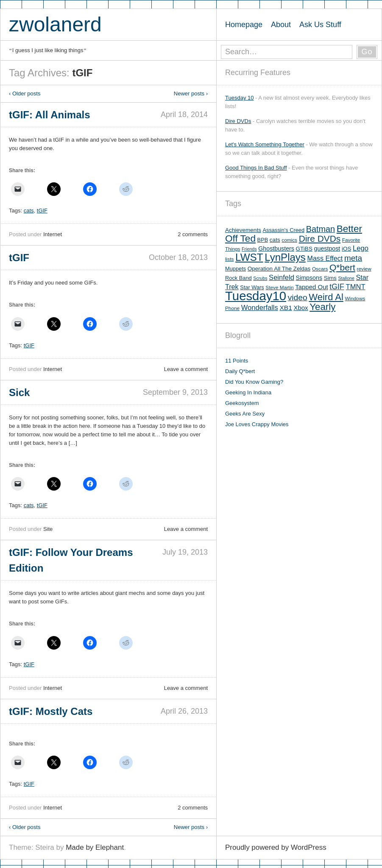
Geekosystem (242, 403)
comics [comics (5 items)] (289, 240)
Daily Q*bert (240, 371)
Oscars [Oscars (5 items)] (320, 269)
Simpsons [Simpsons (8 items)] (309, 278)
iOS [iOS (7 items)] (347, 249)
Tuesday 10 (239, 98)
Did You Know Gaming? (254, 382)
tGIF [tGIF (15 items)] (337, 287)
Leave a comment (186, 369)
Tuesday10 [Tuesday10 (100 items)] (256, 296)
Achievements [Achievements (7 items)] (243, 230)
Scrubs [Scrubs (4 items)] (260, 278)
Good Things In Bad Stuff (256, 168)
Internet (53, 234)
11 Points (237, 361)
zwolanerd (55, 24)
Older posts (25, 93)
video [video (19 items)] (298, 297)
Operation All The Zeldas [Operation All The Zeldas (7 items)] (279, 269)
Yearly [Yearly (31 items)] (322, 307)
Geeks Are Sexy (245, 414)
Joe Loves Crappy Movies (257, 424)
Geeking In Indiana (248, 392)
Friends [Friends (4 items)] (249, 249)
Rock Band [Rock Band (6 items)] (238, 278)
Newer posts (191, 93)
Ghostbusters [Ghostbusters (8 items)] (276, 248)
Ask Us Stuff (320, 25)
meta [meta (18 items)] (353, 258)
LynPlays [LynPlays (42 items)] (285, 257)
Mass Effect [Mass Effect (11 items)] (325, 258)
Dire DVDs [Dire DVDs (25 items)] (320, 239)
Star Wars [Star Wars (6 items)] (252, 287)
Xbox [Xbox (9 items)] (301, 308)
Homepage (244, 25)
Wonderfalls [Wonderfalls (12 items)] (260, 308)
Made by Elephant (95, 847)
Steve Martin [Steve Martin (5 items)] (279, 287)
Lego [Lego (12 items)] (361, 248)
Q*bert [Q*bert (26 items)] (342, 267)
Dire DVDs (238, 121)
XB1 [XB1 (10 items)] (286, 308)
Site (48, 529)
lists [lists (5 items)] (229, 259)
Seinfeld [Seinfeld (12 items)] (282, 278)
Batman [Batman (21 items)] (321, 229)
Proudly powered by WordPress (276, 847)
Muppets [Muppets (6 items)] (236, 269)
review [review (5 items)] (364, 269)
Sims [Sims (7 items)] (330, 278)
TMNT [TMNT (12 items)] (356, 287)
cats (29, 211)
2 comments (193, 234)
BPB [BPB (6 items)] (263, 240)
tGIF (42, 211)
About (281, 25)
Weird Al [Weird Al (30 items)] (326, 297)
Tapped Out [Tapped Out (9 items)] (311, 287)
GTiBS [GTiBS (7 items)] (304, 249)
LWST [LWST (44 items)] (249, 257)
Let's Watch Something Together (265, 144)
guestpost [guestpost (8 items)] (327, 248)
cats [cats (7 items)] (275, 240)
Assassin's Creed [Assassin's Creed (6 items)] (284, 230)
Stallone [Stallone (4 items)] (346, 278)
